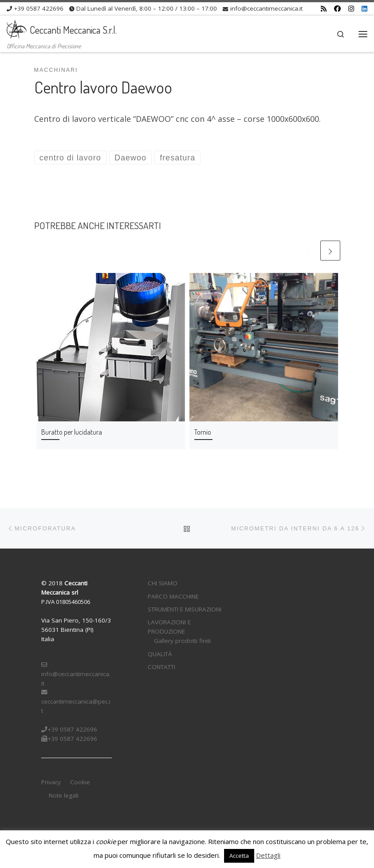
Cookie (80, 782)
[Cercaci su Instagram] (351, 9)
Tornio (203, 432)
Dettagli (268, 855)
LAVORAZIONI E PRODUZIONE (169, 627)
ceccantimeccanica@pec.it (76, 702)
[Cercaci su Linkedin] (364, 9)
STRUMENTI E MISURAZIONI (185, 609)
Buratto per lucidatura (72, 432)
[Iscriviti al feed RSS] (324, 9)
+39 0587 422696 (69, 729)
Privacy (51, 782)
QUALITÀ (160, 654)
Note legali (64, 795)
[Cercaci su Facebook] (337, 9)
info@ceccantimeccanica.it (76, 675)
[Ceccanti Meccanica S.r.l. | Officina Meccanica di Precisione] (17, 28)
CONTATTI (161, 667)
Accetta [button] (239, 856)
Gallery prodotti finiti (182, 641)
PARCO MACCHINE (173, 596)
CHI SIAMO (163, 583)
